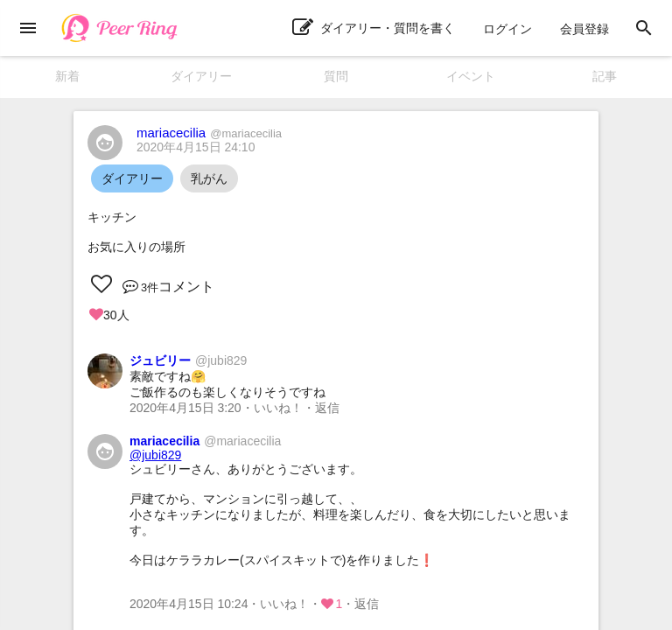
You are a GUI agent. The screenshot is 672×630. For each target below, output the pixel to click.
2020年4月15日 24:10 (196, 147)
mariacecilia (209, 133)
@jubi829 (155, 455)
